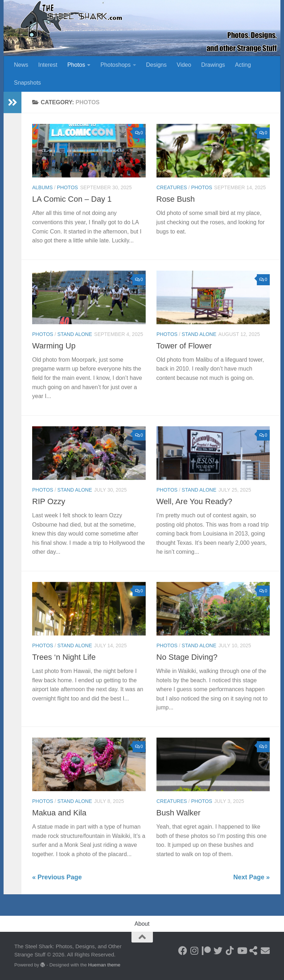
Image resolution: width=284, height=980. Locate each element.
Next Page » (251, 877)
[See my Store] (253, 951)
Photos (76, 65)
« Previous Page (57, 877)
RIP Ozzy (49, 501)
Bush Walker (179, 813)
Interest (48, 65)
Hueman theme (104, 965)
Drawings (213, 65)
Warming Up (54, 346)
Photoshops (116, 65)
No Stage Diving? (187, 657)
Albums (43, 187)
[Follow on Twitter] (218, 951)
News (21, 65)
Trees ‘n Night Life (64, 657)
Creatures (172, 187)
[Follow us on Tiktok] (230, 951)
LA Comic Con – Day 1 (72, 199)
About (142, 924)
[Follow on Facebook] (183, 951)
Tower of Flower (184, 346)
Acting (243, 65)
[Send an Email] (265, 951)
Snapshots (28, 83)
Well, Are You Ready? (194, 501)
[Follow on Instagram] (195, 951)
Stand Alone (75, 334)
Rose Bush (176, 199)
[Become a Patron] (206, 951)
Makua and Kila (59, 813)
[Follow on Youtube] (242, 951)
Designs (156, 65)
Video (184, 65)
